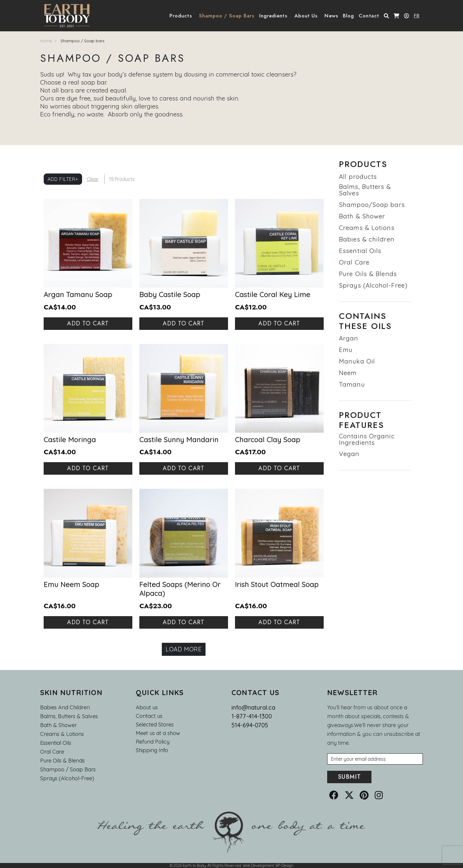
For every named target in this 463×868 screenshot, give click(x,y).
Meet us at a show (158, 733)
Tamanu (352, 384)
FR (416, 16)
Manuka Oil (357, 361)
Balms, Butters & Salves (365, 190)
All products (358, 176)
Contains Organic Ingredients (367, 439)
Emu (346, 350)
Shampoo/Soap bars (372, 205)
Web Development (258, 865)
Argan (349, 338)
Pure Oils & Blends (368, 274)
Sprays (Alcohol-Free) (373, 285)
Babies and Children (65, 707)
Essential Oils (360, 251)
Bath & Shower (362, 216)
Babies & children (367, 239)
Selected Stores (155, 725)
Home (46, 41)
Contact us (149, 716)
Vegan (349, 454)
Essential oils (56, 743)
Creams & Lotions (367, 228)
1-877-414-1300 (252, 716)
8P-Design (285, 865)
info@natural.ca (253, 707)
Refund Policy (153, 742)
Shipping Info (152, 750)
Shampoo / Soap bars (83, 41)
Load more (184, 649)
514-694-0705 (250, 725)
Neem (348, 373)
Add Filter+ (63, 179)
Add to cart (88, 323)
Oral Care (354, 262)
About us (147, 707)
